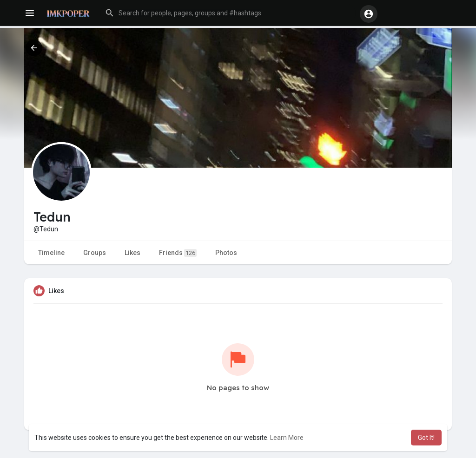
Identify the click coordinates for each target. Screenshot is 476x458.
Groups (95, 253)
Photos (226, 253)
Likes (132, 253)
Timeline (51, 253)
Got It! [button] (426, 438)
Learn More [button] (287, 438)
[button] (228, 13)
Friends (178, 253)
